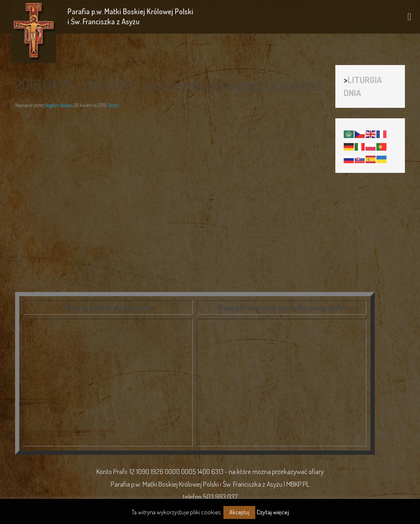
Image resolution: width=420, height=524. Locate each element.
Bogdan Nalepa (59, 105)
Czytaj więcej (273, 512)
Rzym (114, 105)
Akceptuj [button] (239, 512)
